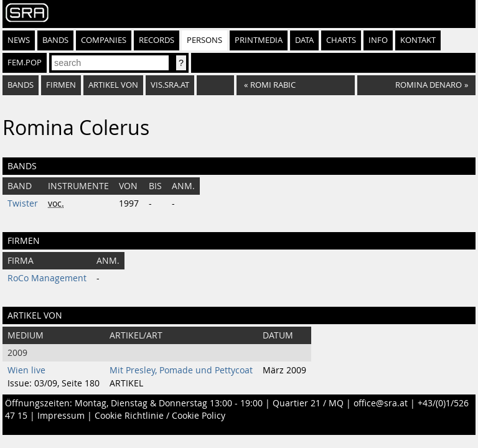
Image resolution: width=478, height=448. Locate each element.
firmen (61, 85)
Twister (23, 203)
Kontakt (418, 40)
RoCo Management (47, 278)
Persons (204, 40)
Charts (341, 40)
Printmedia (259, 40)
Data (304, 40)
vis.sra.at (170, 85)
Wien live (26, 370)
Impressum (61, 416)
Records (157, 40)
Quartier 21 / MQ (308, 403)
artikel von (113, 85)
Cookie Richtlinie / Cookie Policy (160, 416)
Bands (55, 40)
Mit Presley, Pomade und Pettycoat (181, 370)
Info (378, 40)
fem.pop (25, 63)
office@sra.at (381, 403)
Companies (104, 40)
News (19, 40)
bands (21, 85)
